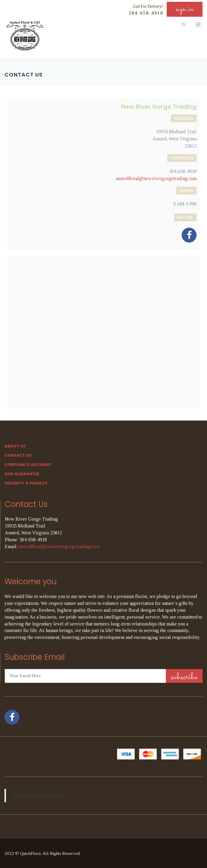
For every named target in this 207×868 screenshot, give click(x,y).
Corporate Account (28, 465)
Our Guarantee (22, 474)
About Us (15, 446)
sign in (185, 9)
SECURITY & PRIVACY (26, 483)
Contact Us (18, 455)
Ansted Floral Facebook (37, 795)
